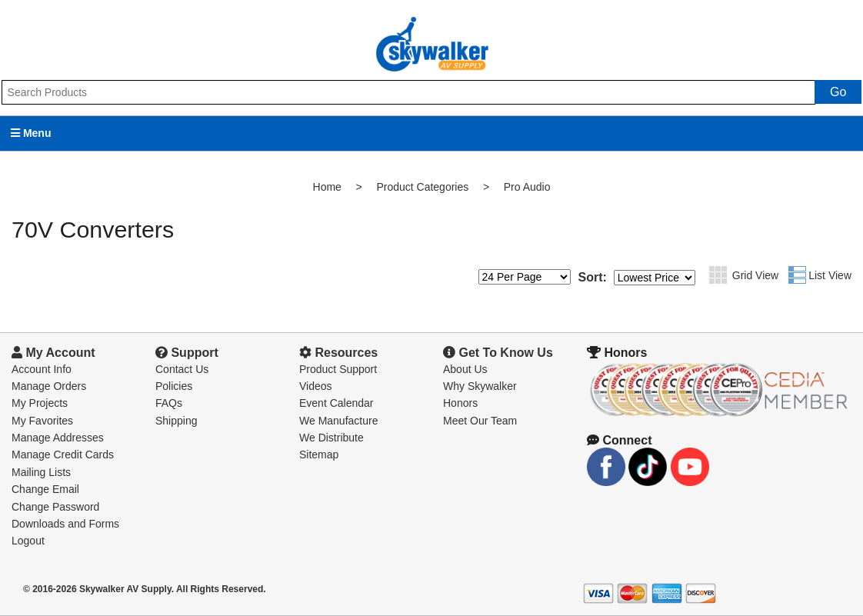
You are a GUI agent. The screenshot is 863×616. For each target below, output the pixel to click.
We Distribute (332, 438)
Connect (619, 440)
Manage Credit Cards (63, 455)
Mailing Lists (41, 472)
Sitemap (319, 455)
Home (327, 187)
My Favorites (42, 421)
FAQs (169, 403)
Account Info (42, 369)
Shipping (177, 421)
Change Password (55, 507)
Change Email (45, 489)
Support (187, 353)
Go (838, 92)
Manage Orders (49, 386)
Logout (28, 541)
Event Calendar (337, 403)
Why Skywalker (480, 386)
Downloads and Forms (65, 524)
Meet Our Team (480, 421)
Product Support (338, 369)
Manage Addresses (58, 438)
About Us (465, 369)
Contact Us (182, 369)
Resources (338, 353)
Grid (718, 275)
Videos (316, 386)
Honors (460, 403)
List (797, 275)
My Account (53, 353)
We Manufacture (338, 421)
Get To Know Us (498, 353)
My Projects (40, 403)
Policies (174, 386)
